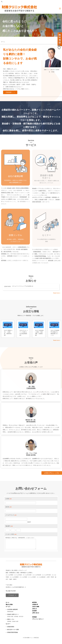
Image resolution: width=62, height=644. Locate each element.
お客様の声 (35, 604)
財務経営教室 (11, 627)
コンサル (18, 235)
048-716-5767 (12, 591)
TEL (7, 591)
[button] (2, 2)
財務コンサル (11, 619)
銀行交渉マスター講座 (13, 629)
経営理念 (34, 602)
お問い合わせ (36, 613)
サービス (8, 607)
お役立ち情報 (36, 607)
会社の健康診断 (16, 176)
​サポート (46, 178)
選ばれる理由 (9, 604)
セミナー (46, 235)
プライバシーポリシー (38, 619)
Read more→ (57, 293)
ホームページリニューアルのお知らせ (23, 286)
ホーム (7, 602)
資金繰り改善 (46, 175)
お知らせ (34, 609)
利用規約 (34, 617)
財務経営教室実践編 (12, 632)
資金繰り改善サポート (13, 614)
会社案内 (34, 611)
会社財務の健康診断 (12, 609)
